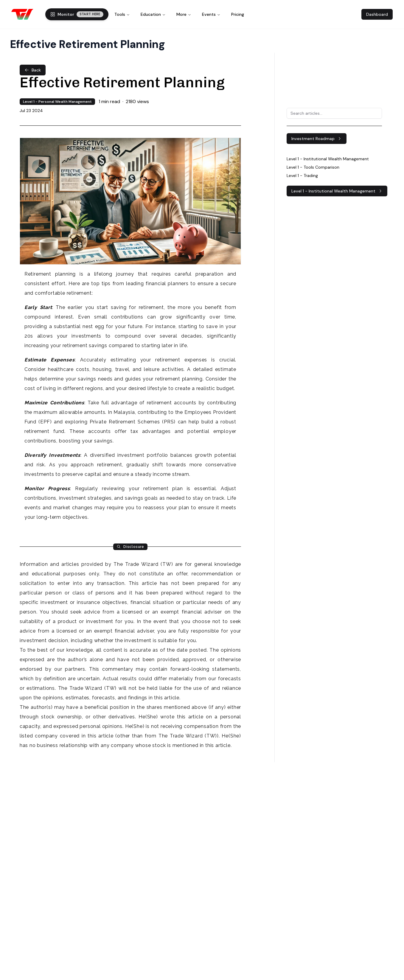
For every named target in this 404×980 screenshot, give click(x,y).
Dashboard (377, 14)
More (184, 14)
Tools (122, 14)
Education (153, 14)
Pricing (238, 14)
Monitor (77, 14)
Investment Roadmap (317, 139)
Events (211, 14)
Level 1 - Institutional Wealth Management (337, 191)
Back (33, 70)
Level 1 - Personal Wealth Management (57, 102)
